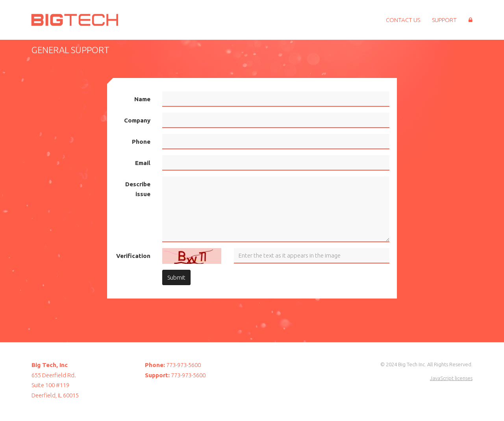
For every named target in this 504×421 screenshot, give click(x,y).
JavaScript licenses (451, 378)
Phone (141, 142)
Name (142, 99)
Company (137, 120)
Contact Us (403, 20)
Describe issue (138, 189)
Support (444, 20)
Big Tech (73, 20)
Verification (133, 256)
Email (143, 163)
